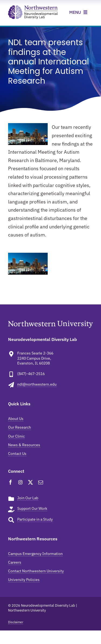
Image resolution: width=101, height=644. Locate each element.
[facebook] (11, 482)
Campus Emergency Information (35, 554)
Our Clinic (16, 436)
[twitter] (30, 482)
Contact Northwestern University (36, 571)
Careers (15, 562)
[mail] (41, 482)
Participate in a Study (35, 519)
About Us (16, 419)
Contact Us (17, 454)
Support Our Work (32, 508)
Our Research (20, 427)
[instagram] (20, 482)
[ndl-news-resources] (33, 8)
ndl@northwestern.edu (37, 384)
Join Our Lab (28, 498)
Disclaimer (16, 622)
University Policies (24, 580)
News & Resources (24, 445)
